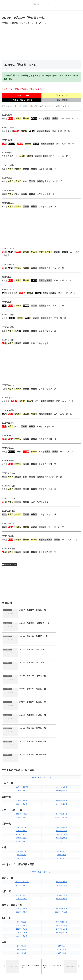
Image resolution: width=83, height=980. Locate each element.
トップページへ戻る (21, 973)
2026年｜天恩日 (61, 713)
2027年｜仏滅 (61, 862)
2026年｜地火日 (22, 747)
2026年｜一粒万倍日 (22, 700)
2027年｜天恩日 (61, 808)
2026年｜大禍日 (61, 747)
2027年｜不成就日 (61, 825)
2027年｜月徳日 (61, 812)
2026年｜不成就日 (61, 730)
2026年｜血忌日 (22, 744)
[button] (79, 902)
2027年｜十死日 (22, 821)
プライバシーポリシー (62, 973)
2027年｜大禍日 (61, 842)
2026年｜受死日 (61, 727)
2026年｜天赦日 (22, 704)
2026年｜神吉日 (22, 713)
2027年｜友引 (61, 859)
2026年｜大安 (22, 771)
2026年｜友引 (61, 764)
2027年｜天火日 (61, 838)
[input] (41, 902)
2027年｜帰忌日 (61, 835)
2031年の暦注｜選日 (9, 565)
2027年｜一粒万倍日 (22, 795)
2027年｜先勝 (22, 859)
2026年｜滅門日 (61, 751)
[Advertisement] (41, 43)
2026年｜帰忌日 (61, 740)
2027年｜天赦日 (22, 798)
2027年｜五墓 (22, 835)
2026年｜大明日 (61, 704)
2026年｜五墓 (22, 740)
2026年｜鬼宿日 (61, 700)
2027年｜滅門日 (61, 845)
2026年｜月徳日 (61, 717)
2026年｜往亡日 (22, 754)
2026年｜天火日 (61, 744)
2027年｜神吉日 (22, 808)
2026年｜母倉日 (22, 717)
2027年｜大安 (22, 866)
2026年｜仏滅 (61, 768)
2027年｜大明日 (61, 798)
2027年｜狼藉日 (22, 845)
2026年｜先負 (22, 768)
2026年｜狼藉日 (22, 751)
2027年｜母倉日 (22, 812)
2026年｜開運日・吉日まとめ (41, 690)
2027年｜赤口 (61, 866)
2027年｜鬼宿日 (61, 795)
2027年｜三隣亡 (22, 825)
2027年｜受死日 (61, 821)
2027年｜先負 (22, 862)
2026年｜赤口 (61, 771)
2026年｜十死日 (22, 727)
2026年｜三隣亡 (22, 730)
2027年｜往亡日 (22, 849)
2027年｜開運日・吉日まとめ (41, 785)
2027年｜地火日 (22, 842)
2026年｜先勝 (22, 764)
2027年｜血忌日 (22, 838)
